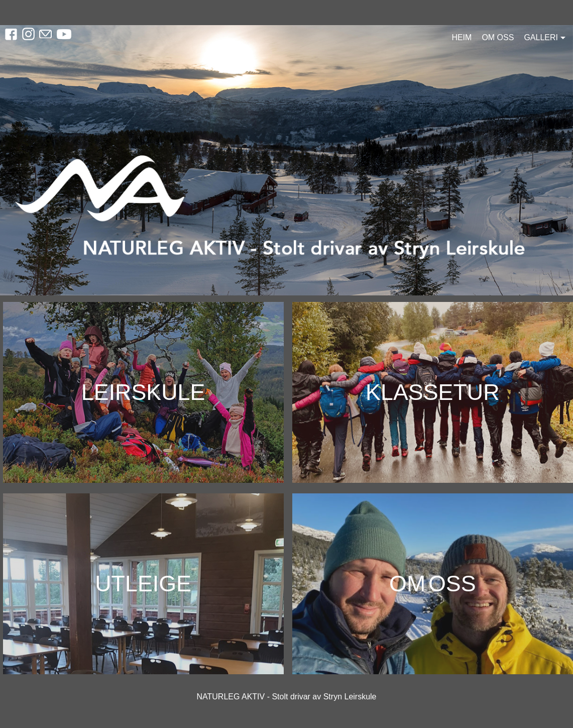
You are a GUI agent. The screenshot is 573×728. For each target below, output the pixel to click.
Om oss (498, 37)
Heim (462, 37)
